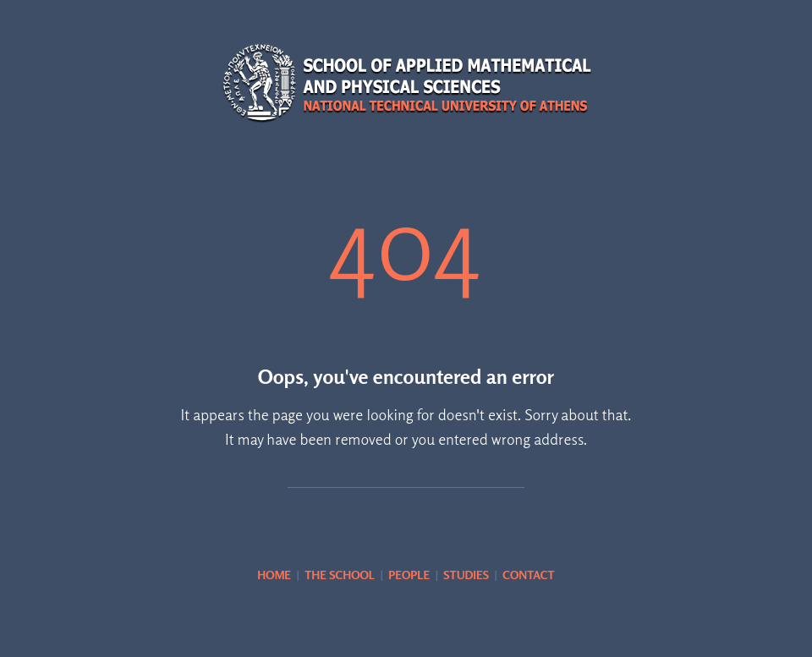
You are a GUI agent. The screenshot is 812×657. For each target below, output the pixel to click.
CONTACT (528, 575)
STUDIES (466, 575)
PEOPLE (409, 575)
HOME (274, 575)
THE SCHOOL (340, 575)
